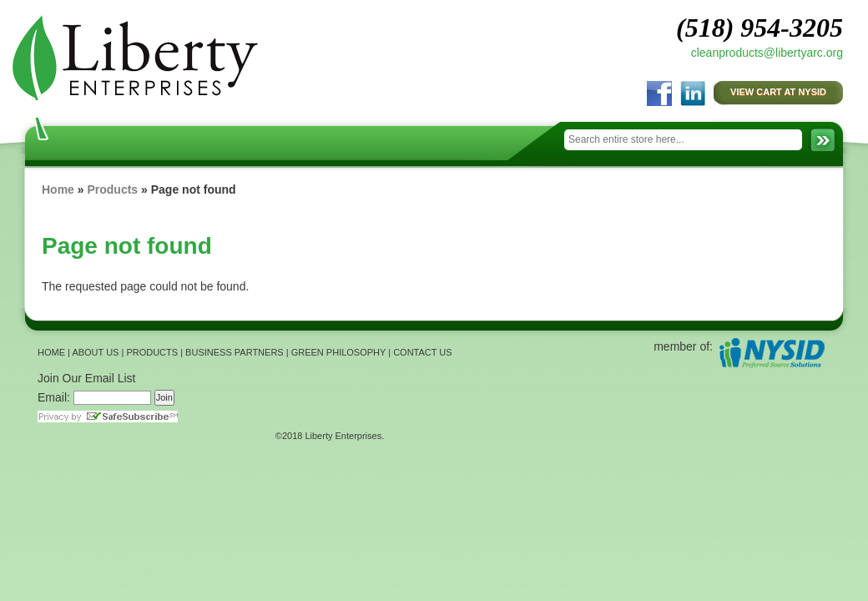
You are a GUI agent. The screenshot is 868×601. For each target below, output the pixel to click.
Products (112, 189)
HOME (51, 352)
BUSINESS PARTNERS (235, 352)
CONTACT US (423, 352)
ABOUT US (95, 352)
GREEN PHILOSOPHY (339, 352)
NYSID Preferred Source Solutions (772, 353)
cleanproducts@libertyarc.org (767, 53)
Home (58, 189)
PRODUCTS (152, 352)
